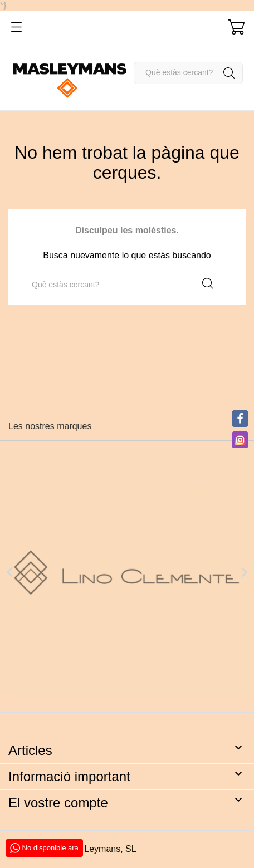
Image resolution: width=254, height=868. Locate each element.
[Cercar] (188, 73)
